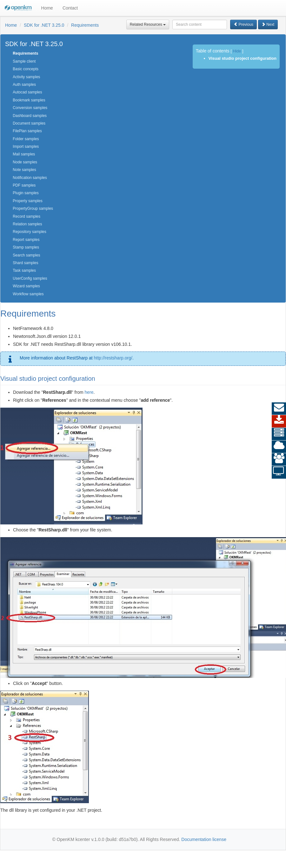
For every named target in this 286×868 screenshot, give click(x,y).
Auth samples (24, 85)
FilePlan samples (27, 131)
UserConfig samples (30, 278)
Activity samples (26, 77)
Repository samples (29, 232)
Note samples (24, 170)
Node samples (25, 162)
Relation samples (27, 224)
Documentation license (204, 839)
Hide (237, 51)
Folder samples (26, 139)
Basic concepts (26, 69)
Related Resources (148, 24)
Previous (243, 24)
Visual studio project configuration (243, 58)
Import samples (26, 147)
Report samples (26, 240)
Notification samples (30, 178)
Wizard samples (26, 286)
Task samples (24, 270)
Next (268, 24)
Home (47, 8)
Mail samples (24, 154)
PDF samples (24, 185)
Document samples (29, 123)
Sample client (24, 61)
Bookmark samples (29, 100)
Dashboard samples (30, 116)
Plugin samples (26, 193)
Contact (70, 8)
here (89, 392)
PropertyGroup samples (33, 208)
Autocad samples (27, 92)
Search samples (26, 255)
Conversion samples (30, 108)
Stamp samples (26, 247)
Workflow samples (28, 294)
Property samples (27, 201)
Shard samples (25, 263)
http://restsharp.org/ (113, 358)
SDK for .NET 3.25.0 (44, 25)
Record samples (27, 216)
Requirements (85, 25)
